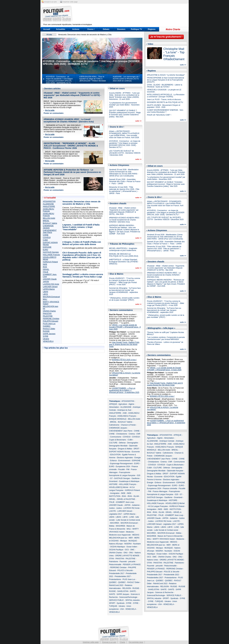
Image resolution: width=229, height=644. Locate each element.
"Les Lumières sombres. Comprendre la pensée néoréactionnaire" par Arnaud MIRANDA (166, 338)
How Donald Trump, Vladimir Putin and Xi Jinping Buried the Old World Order (124, 344)
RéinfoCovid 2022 (116, 585)
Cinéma (132, 434)
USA (122, 609)
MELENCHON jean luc (118, 538)
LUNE (132, 517)
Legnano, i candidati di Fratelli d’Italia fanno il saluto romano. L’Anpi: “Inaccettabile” (81, 227)
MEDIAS (136, 535)
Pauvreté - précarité (127, 562)
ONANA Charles (49, 311)
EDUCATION (115, 455)
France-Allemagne (160, 491)
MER (131, 538)
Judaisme (136, 505)
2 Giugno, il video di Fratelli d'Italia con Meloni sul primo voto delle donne (82, 243)
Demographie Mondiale (118, 446)
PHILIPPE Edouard (51, 321)
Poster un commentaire (54, 113)
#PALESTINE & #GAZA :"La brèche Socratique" (166, 75)
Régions (152, 29)
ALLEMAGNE (48, 204)
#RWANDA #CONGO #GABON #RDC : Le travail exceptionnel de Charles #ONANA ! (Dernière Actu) (69, 120)
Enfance (113, 461)
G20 (139, 475)
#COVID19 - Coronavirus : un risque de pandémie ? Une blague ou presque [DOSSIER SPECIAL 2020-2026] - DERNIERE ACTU (59, 80)
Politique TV (136, 29)
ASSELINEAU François (49, 210)
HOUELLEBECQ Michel (119, 487)
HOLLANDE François (51, 255)
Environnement (124, 461)
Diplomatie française (175, 471)
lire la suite (50, 110)
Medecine (130, 532)
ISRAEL (46, 269)
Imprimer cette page (91, 642)
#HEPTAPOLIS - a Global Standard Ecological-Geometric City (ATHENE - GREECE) (124, 262)
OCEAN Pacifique (116, 550)
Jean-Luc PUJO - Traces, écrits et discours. (164, 100)
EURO (46, 250)
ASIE (125, 413)
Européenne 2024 (123, 467)
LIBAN (46, 292)
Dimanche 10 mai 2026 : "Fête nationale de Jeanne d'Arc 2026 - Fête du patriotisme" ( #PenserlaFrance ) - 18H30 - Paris (124, 190)
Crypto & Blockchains (118, 440)
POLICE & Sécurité (125, 570)
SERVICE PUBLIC (117, 600)
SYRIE (46, 336)
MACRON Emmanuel (51, 297)
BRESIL (46, 221)
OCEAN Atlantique (118, 547)
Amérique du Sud (124, 410)
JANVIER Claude (50, 279)
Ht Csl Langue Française (158, 506)
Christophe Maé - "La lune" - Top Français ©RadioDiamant (174, 54)
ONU (126, 553)
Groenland (113, 481)
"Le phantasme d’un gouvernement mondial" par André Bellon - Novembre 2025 (124, 105)
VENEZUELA (48, 341)
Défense (122, 443)
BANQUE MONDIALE (118, 419)
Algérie (131, 404)
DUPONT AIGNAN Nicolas (120, 452)
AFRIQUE (113, 404)
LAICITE (112, 511)
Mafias (112, 526)
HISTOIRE (113, 484)
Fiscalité (121, 469)
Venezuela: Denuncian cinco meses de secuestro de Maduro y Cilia (85, 35)
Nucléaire (137, 544)
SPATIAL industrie (132, 600)
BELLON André (49, 218)
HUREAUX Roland (50, 262)
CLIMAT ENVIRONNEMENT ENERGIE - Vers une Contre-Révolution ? (165, 111)
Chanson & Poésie (128, 425)
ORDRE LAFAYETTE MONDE (127, 556)
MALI (45, 299)
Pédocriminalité (115, 565)
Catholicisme (114, 425)
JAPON (46, 282)
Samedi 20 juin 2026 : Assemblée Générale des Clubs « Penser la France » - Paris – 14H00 (125, 181)
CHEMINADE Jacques (48, 227)
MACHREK (115, 523)
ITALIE (46, 272)
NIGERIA (128, 544)
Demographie (132, 443)
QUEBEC (47, 326)
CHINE (46, 235)
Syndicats (121, 603)
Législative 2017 (116, 514)
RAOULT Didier (49, 329)
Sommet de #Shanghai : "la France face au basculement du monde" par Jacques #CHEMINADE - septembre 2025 (125, 291)
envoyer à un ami (50, 2)
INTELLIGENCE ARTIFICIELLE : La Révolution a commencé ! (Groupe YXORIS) (166, 96)
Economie (136, 452)
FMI (128, 469)
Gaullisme (136, 478)
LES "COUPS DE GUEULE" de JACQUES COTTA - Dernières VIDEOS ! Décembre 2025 (125, 153)
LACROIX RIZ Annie (51, 284)
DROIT (136, 449)
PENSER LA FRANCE (132, 565)
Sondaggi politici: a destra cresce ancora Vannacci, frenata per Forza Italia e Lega (83, 276)
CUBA (45, 240)
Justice (112, 508)
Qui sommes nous (136, 642)
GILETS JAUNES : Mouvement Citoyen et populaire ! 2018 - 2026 (164, 106)
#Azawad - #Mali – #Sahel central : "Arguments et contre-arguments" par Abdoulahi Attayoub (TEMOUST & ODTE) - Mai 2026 (72, 95)
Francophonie (125, 472)
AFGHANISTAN (49, 201)
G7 (111, 478)
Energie (137, 458)
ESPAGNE (47, 247)
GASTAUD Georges (51, 252)
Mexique (123, 541)
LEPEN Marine (49, 289)
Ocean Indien (132, 547)
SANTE (133, 591)
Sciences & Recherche (164, 592)
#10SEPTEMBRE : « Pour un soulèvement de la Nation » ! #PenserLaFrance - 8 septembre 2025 (124, 390)
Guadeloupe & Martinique (129, 481)
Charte (122, 642)
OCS (127, 550)
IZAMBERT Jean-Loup (125, 502)
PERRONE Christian (51, 319)
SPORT (112, 603)
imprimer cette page (70, 2)
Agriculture (123, 404)
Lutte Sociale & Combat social (128, 520)
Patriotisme (114, 562)
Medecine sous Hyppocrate (120, 535)
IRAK (45, 267)
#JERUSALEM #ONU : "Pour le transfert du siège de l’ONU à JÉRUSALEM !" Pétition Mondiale (93, 79)
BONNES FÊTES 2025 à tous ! (124, 360)
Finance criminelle (170, 488)
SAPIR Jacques (49, 334)
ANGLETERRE (49, 206)
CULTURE (113, 443)
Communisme (116, 437)
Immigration (115, 493)
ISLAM (136, 496)
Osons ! (91, 29)
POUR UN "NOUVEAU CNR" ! (159, 115)
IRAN (130, 496)
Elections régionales (125, 458)
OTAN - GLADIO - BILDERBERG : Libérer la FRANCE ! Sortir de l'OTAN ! (165, 86)
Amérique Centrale (167, 441)
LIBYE (46, 294)
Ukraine (46, 339)
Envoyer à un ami (109, 642)
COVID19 (47, 237)
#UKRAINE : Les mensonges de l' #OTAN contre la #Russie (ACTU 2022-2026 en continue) (126, 79)
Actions (76, 29)
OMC (132, 550)
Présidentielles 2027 (123, 576)
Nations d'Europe (116, 544)
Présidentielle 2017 (117, 573)
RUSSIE (46, 331)
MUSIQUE (133, 541)
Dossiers (121, 29)
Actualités (61, 29)
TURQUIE (113, 606)
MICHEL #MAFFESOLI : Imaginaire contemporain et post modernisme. (123, 249)
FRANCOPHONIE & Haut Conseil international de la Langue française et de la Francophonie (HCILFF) (166, 80)
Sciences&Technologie (128, 597)
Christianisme (122, 434)
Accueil (47, 29)
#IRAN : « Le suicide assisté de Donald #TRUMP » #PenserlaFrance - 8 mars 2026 (125, 327)
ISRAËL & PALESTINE (126, 499)
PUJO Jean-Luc (49, 324)
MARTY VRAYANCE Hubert (164, 539)
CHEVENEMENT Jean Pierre (50, 231)
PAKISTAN (47, 314)
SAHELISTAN (123, 591)
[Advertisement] (133, 14)
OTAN (112, 559)
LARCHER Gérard (50, 287)
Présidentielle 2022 (171, 575)
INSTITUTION (115, 496)
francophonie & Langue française (122, 475)
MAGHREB (121, 526)
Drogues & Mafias (125, 449)
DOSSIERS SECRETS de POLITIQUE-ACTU (165, 102)
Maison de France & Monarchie (170, 536)
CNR (138, 434)
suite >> (138, 121)
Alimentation (114, 407)
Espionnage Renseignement (121, 464)
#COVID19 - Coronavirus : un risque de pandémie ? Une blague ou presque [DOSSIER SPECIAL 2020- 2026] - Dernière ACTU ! (125, 144)
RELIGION (127, 588)
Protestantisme (115, 579)
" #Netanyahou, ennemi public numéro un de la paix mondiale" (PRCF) (124, 299)
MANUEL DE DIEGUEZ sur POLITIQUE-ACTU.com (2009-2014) (124, 255)
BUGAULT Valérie (50, 223)
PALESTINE (48, 316)
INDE (45, 264)
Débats (106, 29)
